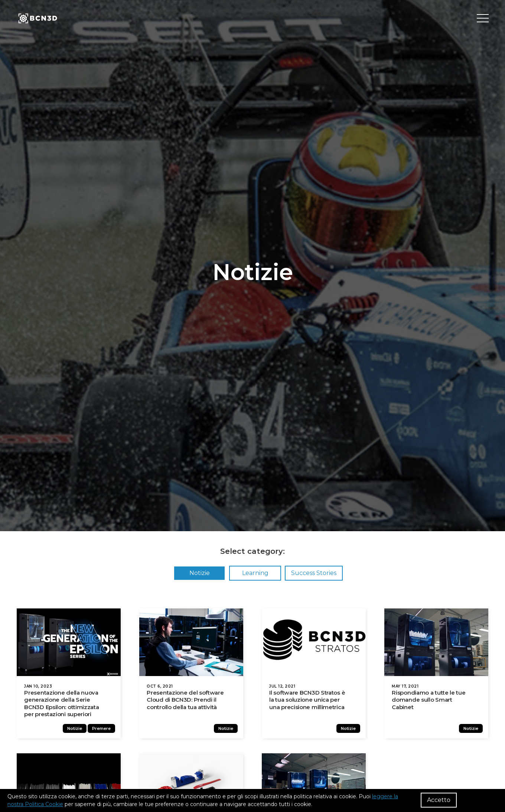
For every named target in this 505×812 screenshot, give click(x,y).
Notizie (200, 573)
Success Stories (314, 573)
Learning (255, 573)
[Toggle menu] (483, 19)
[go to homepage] (37, 19)
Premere (103, 731)
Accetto (439, 800)
